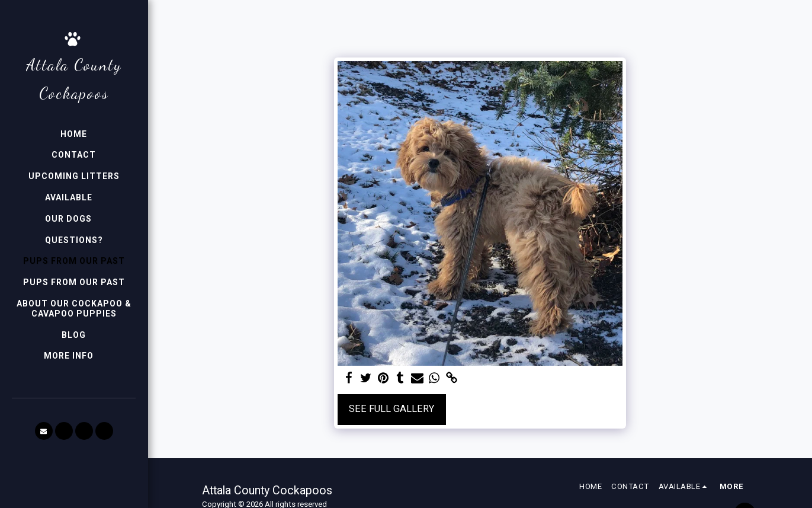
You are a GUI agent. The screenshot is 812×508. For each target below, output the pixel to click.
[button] (74, 198)
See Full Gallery (391, 409)
